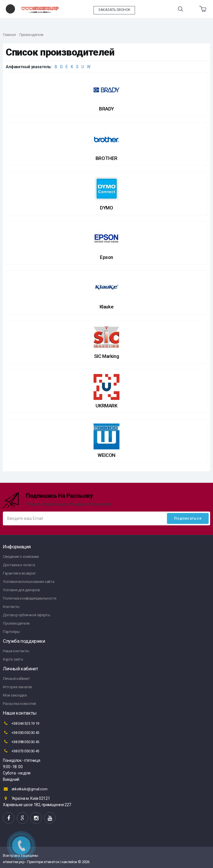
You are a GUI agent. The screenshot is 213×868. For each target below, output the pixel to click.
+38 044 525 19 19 (21, 723)
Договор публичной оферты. (27, 615)
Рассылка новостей (19, 704)
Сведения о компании (21, 557)
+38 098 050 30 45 (21, 742)
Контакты (11, 607)
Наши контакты (16, 651)
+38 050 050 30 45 (21, 732)
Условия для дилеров (21, 590)
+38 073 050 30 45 (21, 751)
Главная (9, 35)
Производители (31, 35)
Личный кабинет (16, 679)
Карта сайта (13, 659)
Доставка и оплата (19, 565)
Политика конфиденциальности (30, 598)
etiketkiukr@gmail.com (25, 789)
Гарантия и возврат (19, 573)
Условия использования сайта (28, 582)
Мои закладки (15, 695)
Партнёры (11, 632)
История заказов (17, 687)
